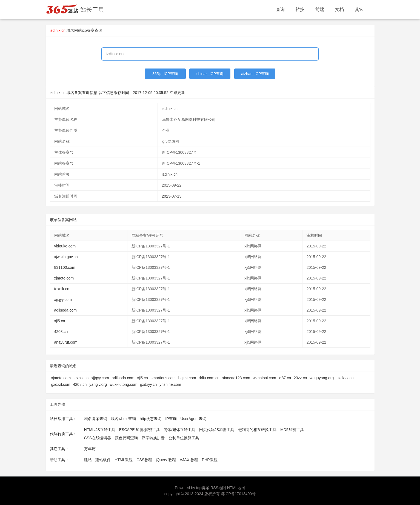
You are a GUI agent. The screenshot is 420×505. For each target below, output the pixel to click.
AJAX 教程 (189, 460)
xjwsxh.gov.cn (66, 257)
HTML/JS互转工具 (100, 430)
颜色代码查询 (126, 438)
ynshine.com (170, 384)
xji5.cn (60, 321)
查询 (280, 9)
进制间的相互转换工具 (257, 430)
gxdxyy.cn (148, 384)
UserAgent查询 (193, 419)
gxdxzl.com (61, 384)
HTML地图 (236, 488)
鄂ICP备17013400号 (238, 494)
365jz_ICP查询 (165, 74)
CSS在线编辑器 (98, 438)
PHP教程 (210, 460)
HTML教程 (124, 460)
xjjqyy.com (63, 299)
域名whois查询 (123, 419)
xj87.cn (285, 378)
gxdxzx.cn (345, 378)
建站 (88, 460)
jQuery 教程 (166, 460)
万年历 (90, 449)
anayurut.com (66, 342)
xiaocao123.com (236, 378)
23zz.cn (300, 378)
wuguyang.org (322, 378)
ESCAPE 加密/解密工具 (140, 430)
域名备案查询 (96, 419)
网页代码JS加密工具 (217, 430)
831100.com (65, 267)
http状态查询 (151, 419)
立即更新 (177, 93)
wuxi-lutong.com (123, 384)
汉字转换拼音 (153, 438)
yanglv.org (98, 384)
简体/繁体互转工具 (179, 430)
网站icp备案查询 (88, 30)
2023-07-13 (172, 196)
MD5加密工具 (292, 430)
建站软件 (103, 460)
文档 (339, 9)
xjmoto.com (64, 278)
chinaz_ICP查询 (210, 74)
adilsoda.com (66, 310)
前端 (320, 9)
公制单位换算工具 (184, 438)
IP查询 (171, 419)
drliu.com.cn (209, 378)
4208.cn (61, 332)
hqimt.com (187, 378)
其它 (359, 9)
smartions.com (163, 378)
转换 (300, 9)
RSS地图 (218, 488)
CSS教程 (144, 460)
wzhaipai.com (265, 378)
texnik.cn (62, 289)
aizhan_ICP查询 (255, 74)
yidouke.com (65, 246)
